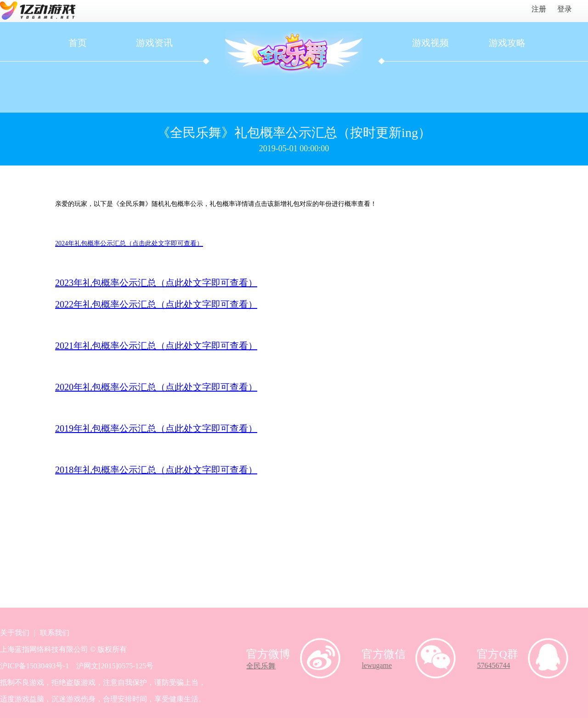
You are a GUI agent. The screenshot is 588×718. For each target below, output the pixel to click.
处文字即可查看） (220, 304)
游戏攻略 (507, 43)
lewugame (377, 665)
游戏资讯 (154, 43)
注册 (539, 9)
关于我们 (15, 633)
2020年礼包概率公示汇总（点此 (119, 387)
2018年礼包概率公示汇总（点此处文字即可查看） (156, 470)
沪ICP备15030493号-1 (34, 666)
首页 (78, 43)
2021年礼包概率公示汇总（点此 (119, 346)
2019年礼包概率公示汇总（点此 (119, 428)
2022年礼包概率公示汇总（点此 (119, 304)
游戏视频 (430, 43)
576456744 (493, 665)
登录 (565, 9)
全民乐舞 (261, 666)
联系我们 (55, 633)
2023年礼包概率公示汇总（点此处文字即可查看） (156, 283)
